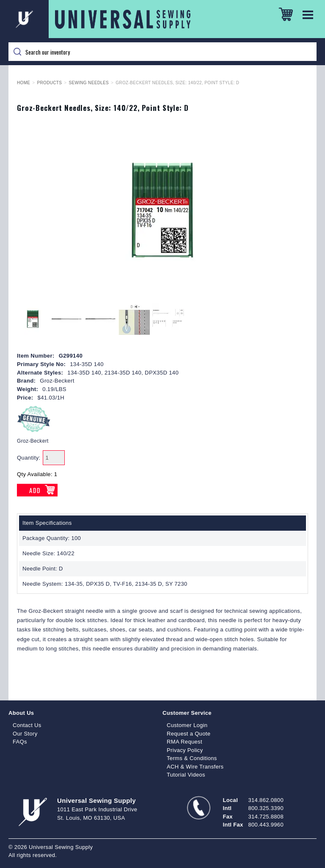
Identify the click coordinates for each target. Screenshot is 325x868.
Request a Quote (189, 734)
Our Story (25, 734)
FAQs (20, 742)
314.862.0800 (266, 800)
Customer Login (187, 725)
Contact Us (27, 725)
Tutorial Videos (186, 775)
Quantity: (29, 458)
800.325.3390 (266, 808)
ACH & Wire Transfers (195, 767)
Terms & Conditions (192, 758)
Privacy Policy (185, 750)
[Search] (162, 52)
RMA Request (185, 742)
